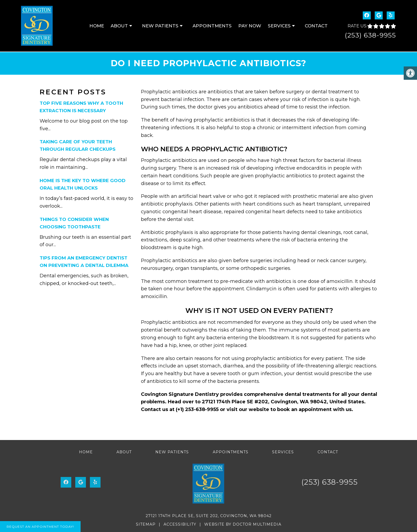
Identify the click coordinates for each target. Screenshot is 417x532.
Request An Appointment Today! (40, 527)
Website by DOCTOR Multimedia (243, 524)
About (119, 26)
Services (279, 26)
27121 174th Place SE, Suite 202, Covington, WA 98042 (209, 516)
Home (97, 26)
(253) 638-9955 (370, 35)
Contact (316, 26)
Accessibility (180, 524)
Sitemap (146, 524)
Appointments (212, 26)
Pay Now (250, 26)
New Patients (160, 26)
